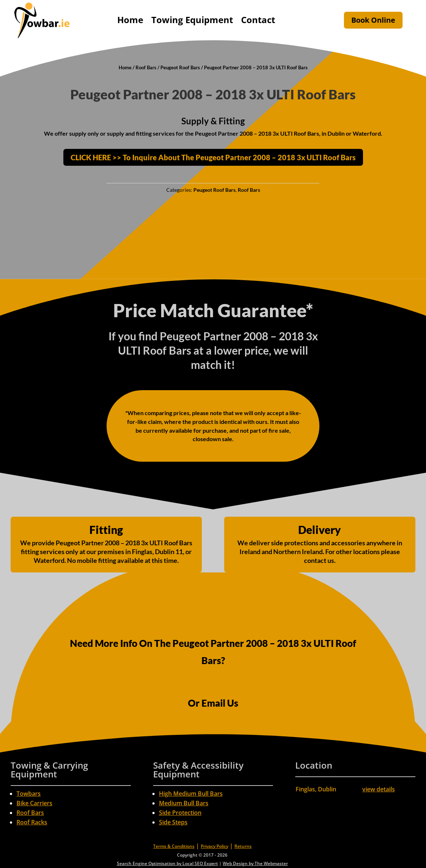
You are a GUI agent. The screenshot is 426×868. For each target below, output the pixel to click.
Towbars (29, 794)
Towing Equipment (192, 20)
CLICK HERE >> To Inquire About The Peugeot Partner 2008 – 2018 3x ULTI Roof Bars (213, 157)
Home (130, 20)
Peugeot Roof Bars (180, 67)
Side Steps (173, 822)
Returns (243, 846)
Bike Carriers (34, 803)
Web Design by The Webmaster (255, 863)
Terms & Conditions (174, 846)
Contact (258, 20)
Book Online (373, 20)
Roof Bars (146, 67)
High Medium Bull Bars (191, 794)
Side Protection (180, 813)
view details (379, 789)
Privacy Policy (214, 846)
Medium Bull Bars (184, 803)
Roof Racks (32, 822)
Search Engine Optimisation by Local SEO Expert (167, 863)
